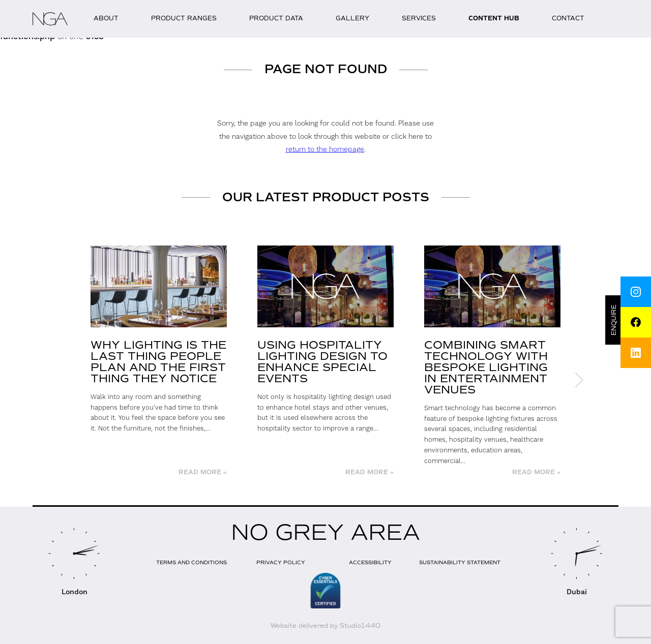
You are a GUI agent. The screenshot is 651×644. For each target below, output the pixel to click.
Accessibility (370, 562)
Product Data (276, 18)
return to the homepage (325, 149)
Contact (568, 18)
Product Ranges (184, 18)
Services (419, 18)
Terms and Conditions (191, 562)
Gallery (352, 18)
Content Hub (494, 19)
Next (579, 380)
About (106, 18)
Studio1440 (360, 626)
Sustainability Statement (460, 562)
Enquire (614, 320)
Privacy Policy (281, 562)
